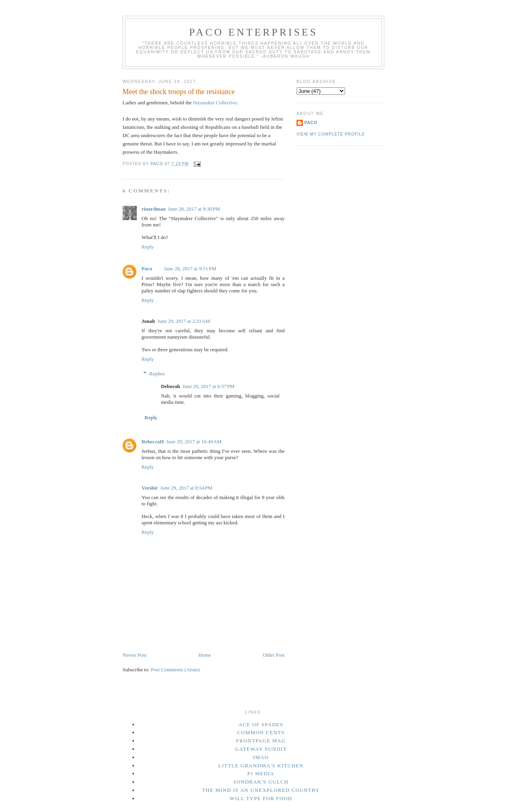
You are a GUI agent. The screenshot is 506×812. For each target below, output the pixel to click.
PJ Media (261, 773)
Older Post (274, 655)
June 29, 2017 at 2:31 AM (184, 321)
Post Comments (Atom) (176, 670)
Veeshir (150, 488)
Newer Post (134, 655)
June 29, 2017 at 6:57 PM (208, 386)
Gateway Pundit (261, 749)
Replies (157, 374)
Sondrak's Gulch (261, 782)
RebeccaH (153, 442)
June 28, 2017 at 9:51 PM (190, 268)
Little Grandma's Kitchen (261, 766)
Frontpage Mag (261, 741)
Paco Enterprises (253, 32)
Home (205, 655)
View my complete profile (331, 134)
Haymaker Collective (215, 103)
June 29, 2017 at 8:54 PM (186, 488)
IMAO (261, 757)
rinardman (154, 209)
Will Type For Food (261, 798)
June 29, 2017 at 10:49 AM (194, 442)
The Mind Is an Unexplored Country (261, 790)
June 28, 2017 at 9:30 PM (194, 209)
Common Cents (261, 732)
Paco (147, 268)
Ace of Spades (261, 724)
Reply (148, 247)
